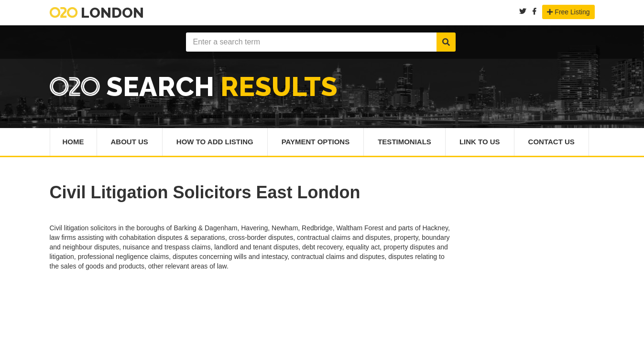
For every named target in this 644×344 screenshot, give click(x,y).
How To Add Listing (215, 142)
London (97, 13)
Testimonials (404, 142)
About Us (130, 142)
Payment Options (316, 142)
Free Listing (568, 12)
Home (73, 142)
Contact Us (551, 142)
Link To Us (480, 142)
